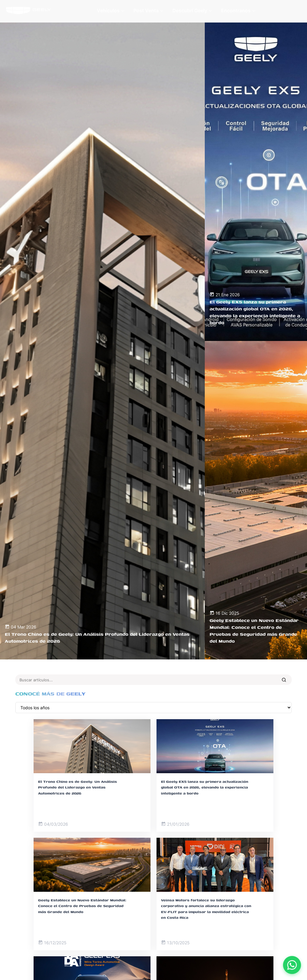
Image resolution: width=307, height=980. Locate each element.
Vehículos (111, 11)
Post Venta (148, 11)
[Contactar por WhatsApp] (292, 965)
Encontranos (238, 11)
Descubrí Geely (192, 11)
